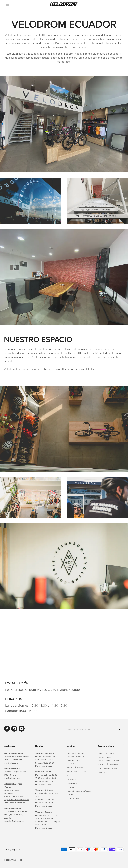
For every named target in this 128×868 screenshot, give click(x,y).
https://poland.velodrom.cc (16, 800)
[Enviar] (119, 730)
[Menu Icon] (8, 4)
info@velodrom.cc (12, 763)
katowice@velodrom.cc (15, 803)
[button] (64, 4)
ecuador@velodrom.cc (14, 821)
